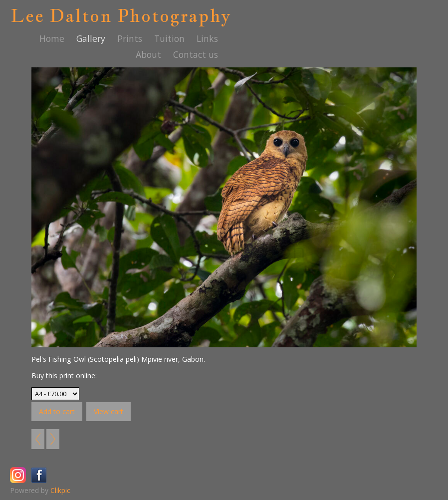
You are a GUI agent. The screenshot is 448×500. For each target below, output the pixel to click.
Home (52, 38)
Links (207, 38)
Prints (130, 38)
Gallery (91, 38)
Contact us (196, 54)
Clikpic (60, 490)
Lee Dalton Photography (121, 15)
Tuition (169, 38)
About (148, 54)
